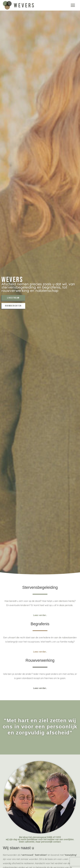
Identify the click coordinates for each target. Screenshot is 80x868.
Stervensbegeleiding (40, 587)
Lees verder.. (40, 615)
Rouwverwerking (40, 660)
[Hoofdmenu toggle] (73, 5)
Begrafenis (40, 624)
